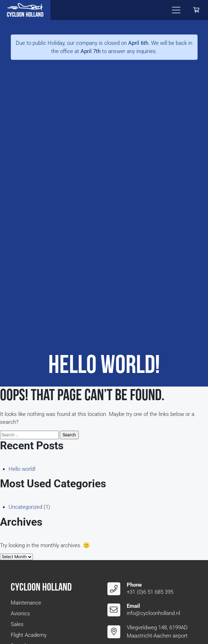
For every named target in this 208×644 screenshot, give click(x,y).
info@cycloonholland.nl (153, 613)
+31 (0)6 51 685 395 (150, 592)
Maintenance (26, 603)
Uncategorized (25, 507)
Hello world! (22, 469)
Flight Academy (29, 635)
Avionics (20, 614)
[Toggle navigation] (176, 10)
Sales (17, 624)
